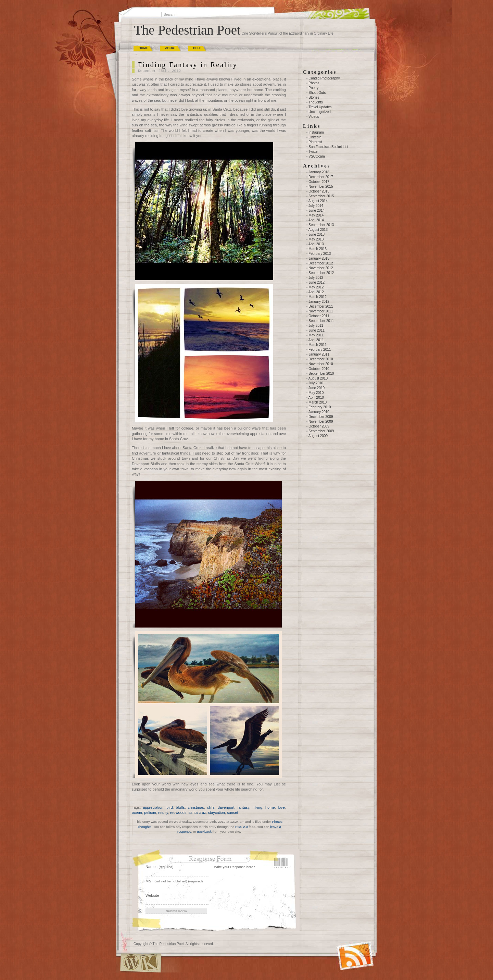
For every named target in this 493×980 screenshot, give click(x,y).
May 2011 (316, 335)
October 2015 (319, 191)
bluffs (180, 807)
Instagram (316, 132)
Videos (314, 117)
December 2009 (321, 417)
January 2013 (319, 258)
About (170, 48)
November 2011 (321, 311)
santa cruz (197, 812)
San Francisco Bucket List (328, 147)
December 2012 (321, 263)
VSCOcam (317, 156)
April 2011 (316, 340)
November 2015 (321, 187)
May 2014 (316, 215)
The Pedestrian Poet (187, 30)
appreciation (153, 807)
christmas (196, 807)
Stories (314, 97)
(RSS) (340, 948)
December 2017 (321, 177)
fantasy (244, 807)
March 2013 (318, 249)
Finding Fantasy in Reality (188, 65)
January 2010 (319, 412)
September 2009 (321, 431)
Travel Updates (320, 107)
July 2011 (316, 326)
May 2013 (316, 239)
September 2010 (321, 374)
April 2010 (316, 398)
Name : (159, 867)
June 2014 (317, 210)
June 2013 (317, 234)
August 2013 (318, 230)
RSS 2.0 (242, 827)
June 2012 (317, 282)
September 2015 (321, 196)
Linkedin (315, 137)
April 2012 (316, 292)
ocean (137, 812)
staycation (216, 812)
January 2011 (319, 354)
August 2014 (318, 201)
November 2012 (321, 268)
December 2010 (321, 359)
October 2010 (319, 369)
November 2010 (321, 364)
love (281, 807)
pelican (150, 812)
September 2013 (321, 225)
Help (197, 48)
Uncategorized (319, 112)
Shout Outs (317, 93)
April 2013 (316, 244)
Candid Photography (324, 78)
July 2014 (316, 206)
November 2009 (321, 421)
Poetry (313, 88)
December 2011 (321, 306)
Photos (277, 822)
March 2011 (318, 345)
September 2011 (321, 321)
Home (143, 48)
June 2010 (317, 388)
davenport (226, 807)
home (270, 807)
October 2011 (319, 316)
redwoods (178, 812)
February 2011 (320, 350)
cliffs (211, 807)
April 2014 (316, 220)
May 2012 (316, 287)
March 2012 (318, 297)
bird (169, 807)
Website (152, 895)
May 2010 (316, 393)
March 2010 (318, 402)
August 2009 (318, 436)
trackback (204, 832)
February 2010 (320, 407)
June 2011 (317, 330)
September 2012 (321, 273)
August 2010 (318, 378)
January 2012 (319, 302)
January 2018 (319, 172)
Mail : (174, 881)
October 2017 (319, 182)
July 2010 (316, 383)
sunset (232, 812)
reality (163, 812)
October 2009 (319, 426)
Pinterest (315, 142)
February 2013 (320, 254)
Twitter (313, 152)
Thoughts (144, 827)
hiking (257, 807)
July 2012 (316, 278)
